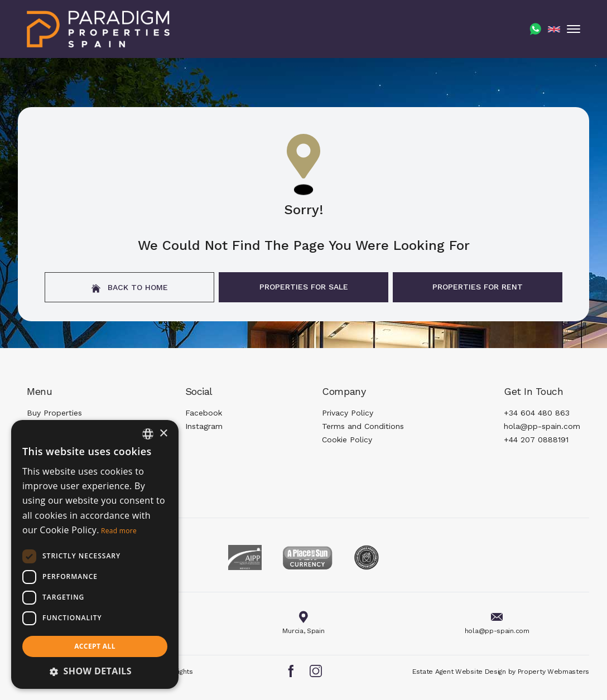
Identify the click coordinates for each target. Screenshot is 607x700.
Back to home (130, 288)
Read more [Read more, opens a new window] (119, 531)
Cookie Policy (347, 440)
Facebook (204, 413)
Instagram (204, 426)
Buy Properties (54, 413)
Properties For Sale (304, 287)
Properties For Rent (478, 287)
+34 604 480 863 (537, 413)
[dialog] (95, 554)
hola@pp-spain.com (542, 426)
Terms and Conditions (363, 426)
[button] (95, 671)
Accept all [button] (95, 646)
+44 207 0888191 (536, 440)
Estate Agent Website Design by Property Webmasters (501, 672)
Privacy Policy (348, 413)
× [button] (163, 434)
